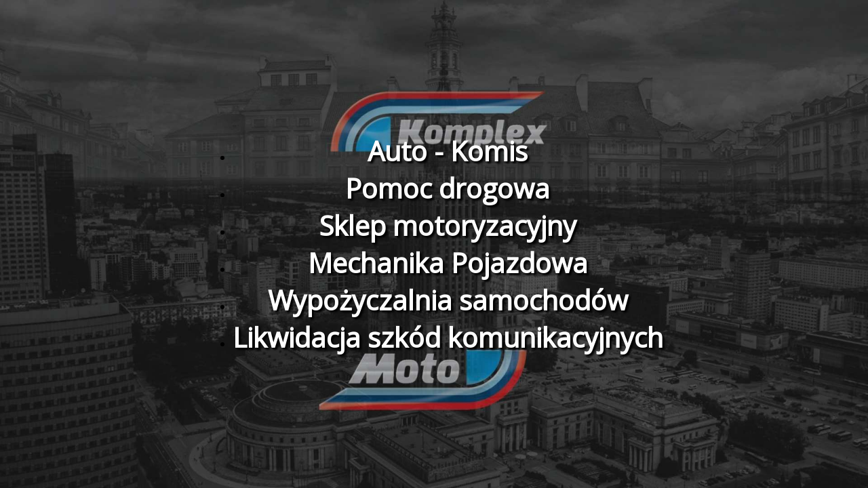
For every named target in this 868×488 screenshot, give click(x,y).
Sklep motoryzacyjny (448, 225)
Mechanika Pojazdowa (448, 263)
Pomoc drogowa (448, 188)
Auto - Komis (448, 151)
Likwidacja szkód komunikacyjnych (448, 337)
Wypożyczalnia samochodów (448, 300)
